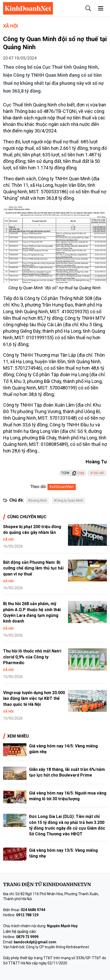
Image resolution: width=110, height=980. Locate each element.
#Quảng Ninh (37, 501)
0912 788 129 (27, 915)
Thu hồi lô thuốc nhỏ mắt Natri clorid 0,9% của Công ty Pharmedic (32, 657)
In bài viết (97, 473)
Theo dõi (38, 487)
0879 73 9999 (27, 937)
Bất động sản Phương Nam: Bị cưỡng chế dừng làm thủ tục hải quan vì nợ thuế (33, 568)
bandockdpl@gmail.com (35, 942)
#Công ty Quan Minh (68, 501)
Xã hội (11, 26)
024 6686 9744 (33, 910)
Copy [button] (78, 473)
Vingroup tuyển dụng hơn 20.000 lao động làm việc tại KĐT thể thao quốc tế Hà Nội (34, 699)
